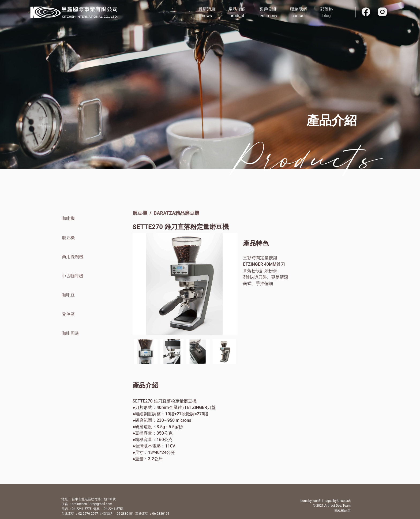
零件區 (68, 314)
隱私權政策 (343, 510)
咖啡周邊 (70, 333)
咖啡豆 (68, 295)
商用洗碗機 (73, 257)
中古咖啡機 (73, 276)
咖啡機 (68, 218)
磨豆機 (68, 238)
